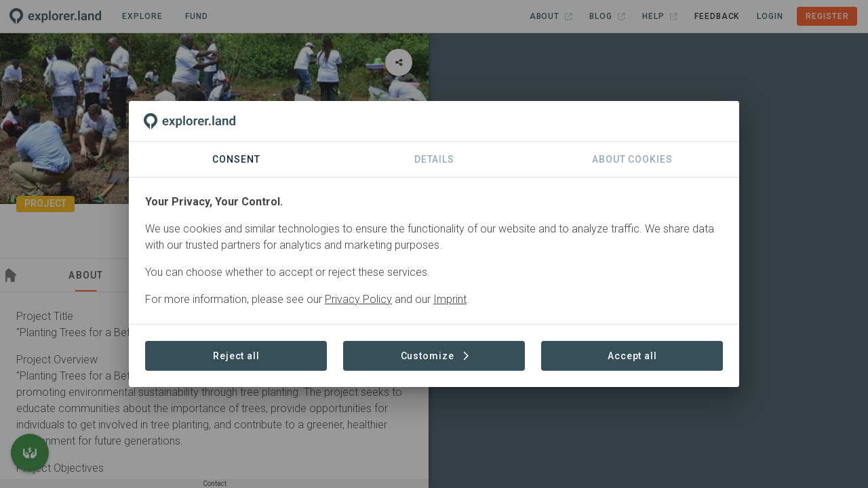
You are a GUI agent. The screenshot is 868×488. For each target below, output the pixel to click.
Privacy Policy (358, 299)
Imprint (450, 299)
